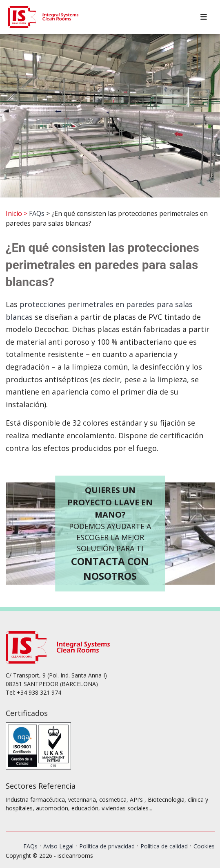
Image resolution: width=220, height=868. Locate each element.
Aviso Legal (58, 846)
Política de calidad (164, 846)
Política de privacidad (107, 846)
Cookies (204, 846)
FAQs (37, 213)
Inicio (14, 213)
